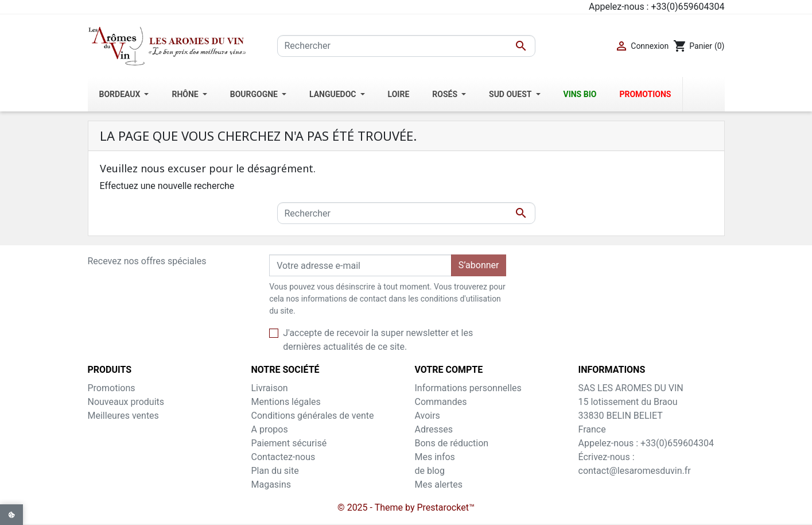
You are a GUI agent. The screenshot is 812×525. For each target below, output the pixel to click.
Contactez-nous (283, 457)
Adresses (434, 429)
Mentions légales (286, 402)
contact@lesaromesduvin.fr (635, 471)
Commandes (441, 402)
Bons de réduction (452, 443)
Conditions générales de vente (313, 416)
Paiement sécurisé (289, 443)
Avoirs (428, 416)
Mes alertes (439, 485)
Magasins (271, 485)
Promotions (112, 388)
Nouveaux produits (126, 402)
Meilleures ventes (123, 416)
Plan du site (275, 471)
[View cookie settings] (11, 515)
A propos (270, 429)
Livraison (270, 388)
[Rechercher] (406, 46)
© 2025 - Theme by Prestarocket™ (406, 507)
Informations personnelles (468, 388)
